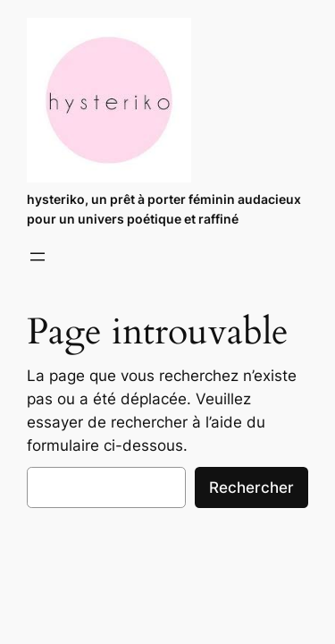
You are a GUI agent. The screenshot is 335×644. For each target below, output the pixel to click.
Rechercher (251, 487)
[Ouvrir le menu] (38, 257)
